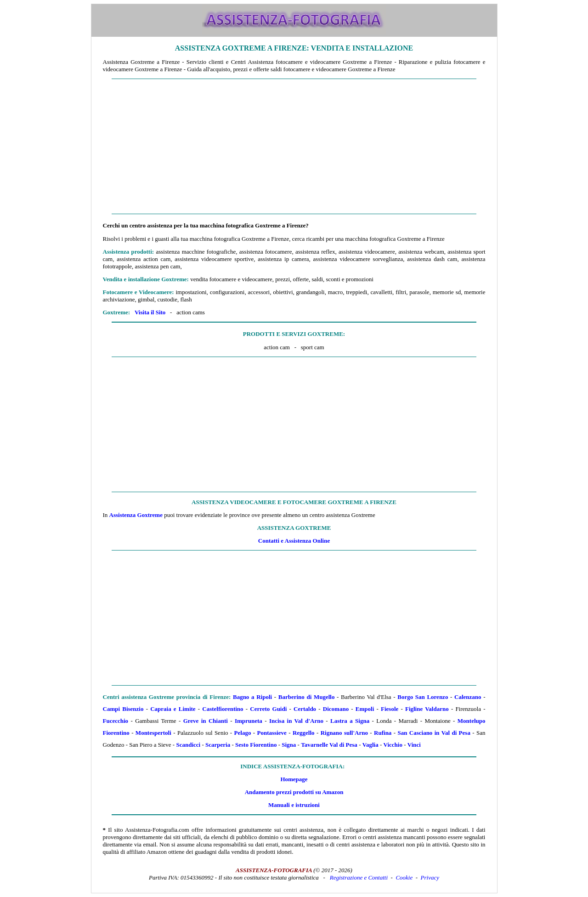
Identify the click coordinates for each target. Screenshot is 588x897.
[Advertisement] (294, 147)
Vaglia (370, 745)
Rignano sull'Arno (344, 733)
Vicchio (393, 745)
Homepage (294, 779)
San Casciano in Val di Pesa (434, 733)
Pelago (243, 733)
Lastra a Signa (350, 721)
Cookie (404, 877)
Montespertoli (153, 733)
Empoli (365, 709)
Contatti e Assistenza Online (294, 541)
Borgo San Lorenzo (423, 697)
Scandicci (188, 745)
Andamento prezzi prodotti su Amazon (294, 792)
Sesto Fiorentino (256, 745)
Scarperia (218, 745)
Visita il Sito (150, 312)
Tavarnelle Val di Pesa (329, 745)
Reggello (304, 733)
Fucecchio (116, 721)
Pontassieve (272, 733)
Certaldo (305, 709)
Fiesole (390, 709)
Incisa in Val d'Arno (296, 721)
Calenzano (468, 697)
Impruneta (249, 721)
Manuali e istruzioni (294, 805)
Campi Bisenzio (123, 709)
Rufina (383, 733)
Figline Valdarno (427, 709)
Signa (289, 745)
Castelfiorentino (223, 709)
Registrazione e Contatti (359, 877)
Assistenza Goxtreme (136, 515)
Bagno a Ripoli (252, 697)
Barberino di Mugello (307, 697)
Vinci (414, 745)
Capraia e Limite (173, 709)
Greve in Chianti (206, 721)
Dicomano (336, 709)
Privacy (430, 877)
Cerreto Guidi (268, 709)
